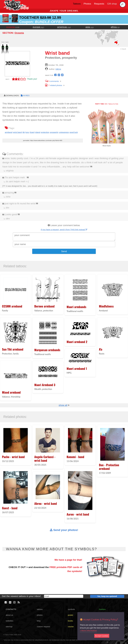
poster (71, 615)
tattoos (40, 609)
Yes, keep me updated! (107, 596)
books (70, 621)
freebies (102, 609)
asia (90, 27)
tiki (24, 132)
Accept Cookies (102, 636)
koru (27, 132)
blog (39, 621)
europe (38, 27)
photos (40, 615)
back (123, 49)
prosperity (54, 132)
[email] (64, 596)
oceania (13, 27)
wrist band (17, 132)
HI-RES (25, 95)
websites (9, 621)
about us (9, 615)
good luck (74, 132)
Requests (99, 4)
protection (45, 132)
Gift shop (112, 4)
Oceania (19, 33)
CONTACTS (11, 609)
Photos (87, 4)
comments (52, 81)
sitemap (9, 627)
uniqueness (64, 132)
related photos (54, 85)
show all (63, 405)
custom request (43, 627)
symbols (71, 609)
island (38, 132)
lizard (32, 132)
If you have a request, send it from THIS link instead (64, 230)
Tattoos (77, 4)
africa (115, 27)
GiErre (58, 69)
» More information (88, 630)
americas (64, 27)
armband (9, 132)
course (71, 627)
